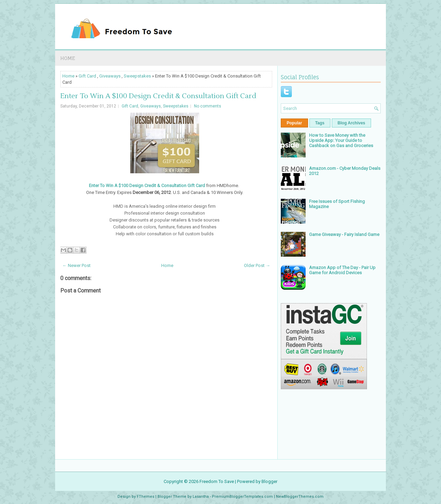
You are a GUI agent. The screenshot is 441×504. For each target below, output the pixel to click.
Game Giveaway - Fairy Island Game (344, 234)
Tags (320, 123)
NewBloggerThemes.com (300, 497)
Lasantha (201, 497)
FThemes (146, 497)
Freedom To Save (217, 481)
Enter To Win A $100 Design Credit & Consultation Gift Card (158, 96)
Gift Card (87, 76)
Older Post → (257, 265)
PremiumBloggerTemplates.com (242, 497)
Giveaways (110, 76)
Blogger (269, 481)
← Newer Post (76, 265)
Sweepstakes (137, 76)
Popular (294, 123)
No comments (208, 106)
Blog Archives (351, 123)
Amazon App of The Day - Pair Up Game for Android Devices (342, 270)
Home (68, 58)
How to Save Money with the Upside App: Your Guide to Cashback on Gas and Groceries (341, 140)
